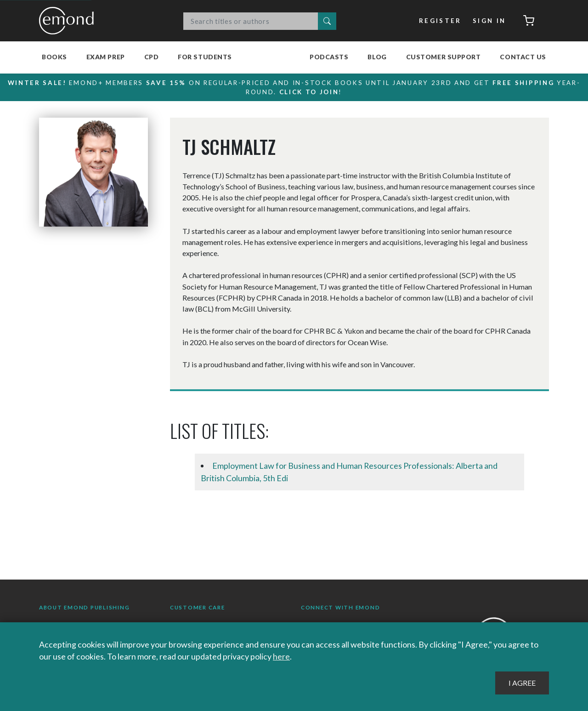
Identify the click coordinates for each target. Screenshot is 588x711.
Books (54, 57)
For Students (205, 57)
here (281, 656)
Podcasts (329, 57)
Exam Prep (106, 57)
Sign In (489, 21)
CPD (152, 57)
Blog (377, 57)
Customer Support (444, 57)
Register (440, 21)
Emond (69, 21)
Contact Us (523, 57)
